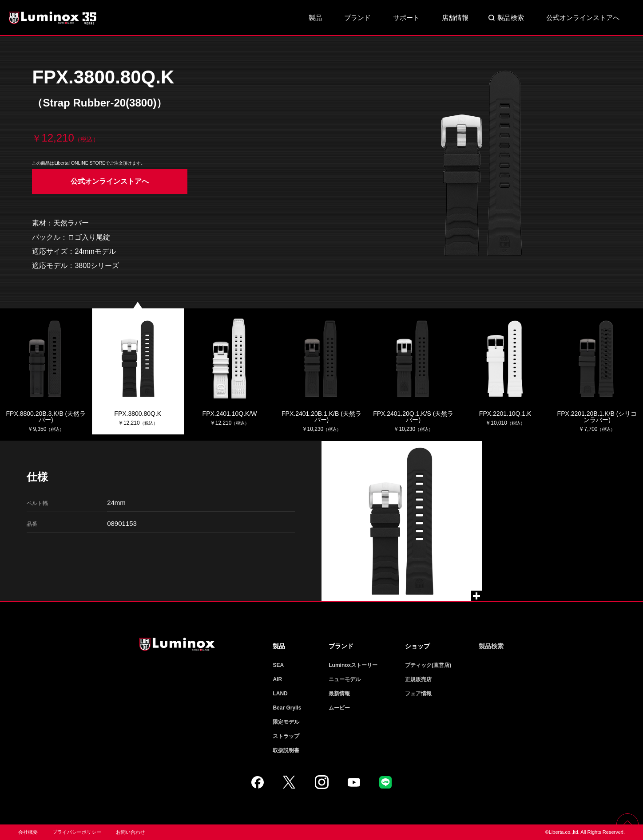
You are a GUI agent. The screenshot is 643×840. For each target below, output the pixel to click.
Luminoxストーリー (353, 665)
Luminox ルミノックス (53, 18)
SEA (278, 665)
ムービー (339, 708)
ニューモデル (345, 679)
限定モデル (286, 722)
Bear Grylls (287, 708)
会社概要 (28, 832)
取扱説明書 (286, 750)
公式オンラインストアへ (583, 18)
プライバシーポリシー (77, 832)
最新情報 (339, 694)
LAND (280, 694)
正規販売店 (418, 679)
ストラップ (286, 736)
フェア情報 (418, 694)
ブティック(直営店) (428, 665)
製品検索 (511, 18)
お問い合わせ (131, 832)
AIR (277, 679)
